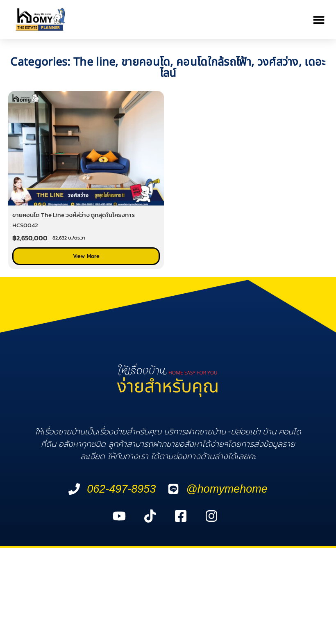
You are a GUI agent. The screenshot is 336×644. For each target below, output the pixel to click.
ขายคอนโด (146, 62)
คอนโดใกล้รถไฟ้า (214, 62)
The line (94, 62)
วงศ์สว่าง (278, 62)
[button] (319, 19)
